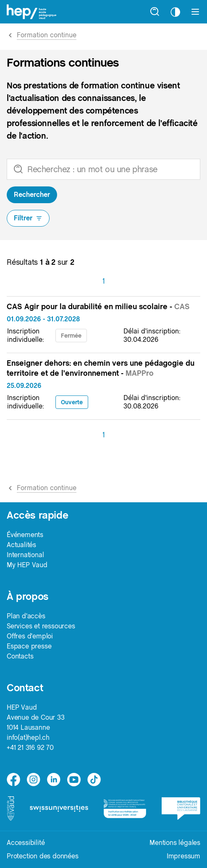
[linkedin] (54, 780)
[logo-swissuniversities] (59, 809)
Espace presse (29, 646)
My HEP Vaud (27, 565)
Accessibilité (26, 843)
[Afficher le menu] (195, 12)
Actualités (21, 545)
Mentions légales (175, 843)
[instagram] (34, 780)
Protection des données (43, 856)
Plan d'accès (26, 616)
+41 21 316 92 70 (30, 748)
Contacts (20, 656)
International (25, 555)
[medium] (74, 780)
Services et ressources (41, 626)
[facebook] (13, 780)
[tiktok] (94, 780)
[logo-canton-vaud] (10, 809)
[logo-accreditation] (125, 809)
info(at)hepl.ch (28, 738)
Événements (25, 535)
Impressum (183, 856)
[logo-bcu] (181, 809)
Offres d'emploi (30, 636)
